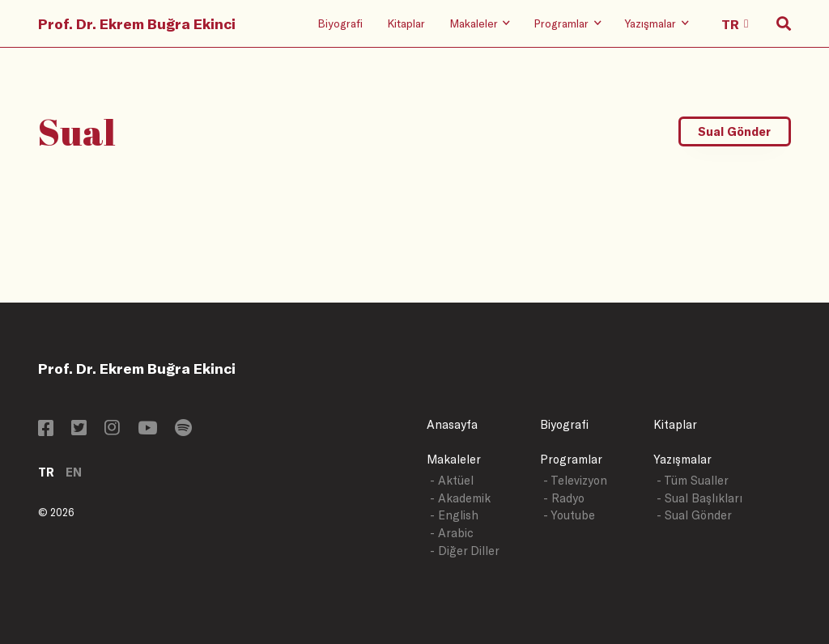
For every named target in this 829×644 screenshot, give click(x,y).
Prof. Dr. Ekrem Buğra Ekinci (137, 23)
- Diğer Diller (465, 551)
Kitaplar (406, 23)
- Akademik (460, 498)
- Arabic (452, 533)
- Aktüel (452, 480)
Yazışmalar (682, 459)
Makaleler (454, 459)
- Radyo (564, 498)
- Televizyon (575, 480)
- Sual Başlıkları (699, 498)
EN (74, 472)
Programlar (571, 459)
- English (454, 515)
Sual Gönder (734, 131)
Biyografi (340, 23)
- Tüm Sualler (693, 480)
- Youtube (569, 515)
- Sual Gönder (694, 515)
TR (46, 472)
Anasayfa (452, 424)
